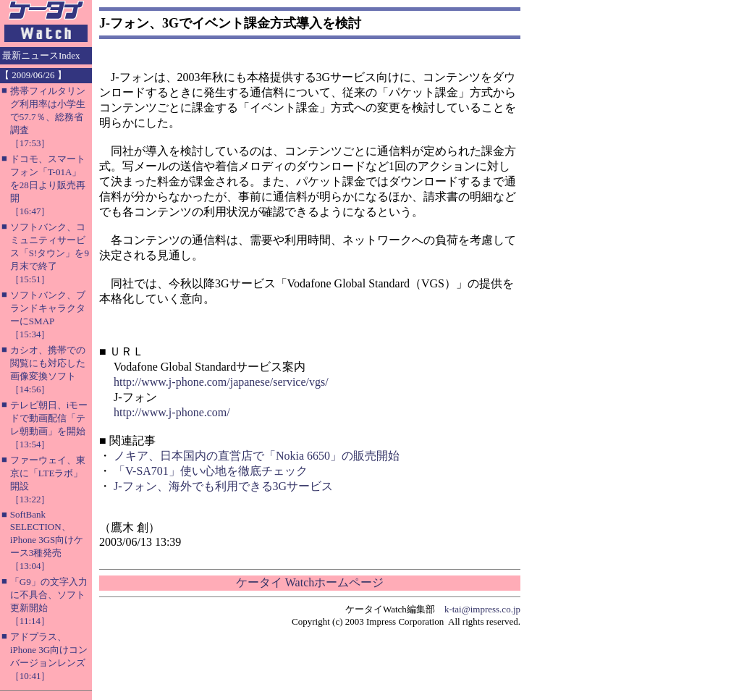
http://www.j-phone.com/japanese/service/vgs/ (221, 382)
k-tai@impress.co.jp (482, 609)
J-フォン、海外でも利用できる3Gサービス (223, 486)
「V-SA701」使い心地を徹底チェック (211, 471)
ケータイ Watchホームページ (310, 582)
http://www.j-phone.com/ (172, 412)
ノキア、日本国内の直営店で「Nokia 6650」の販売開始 (257, 456)
